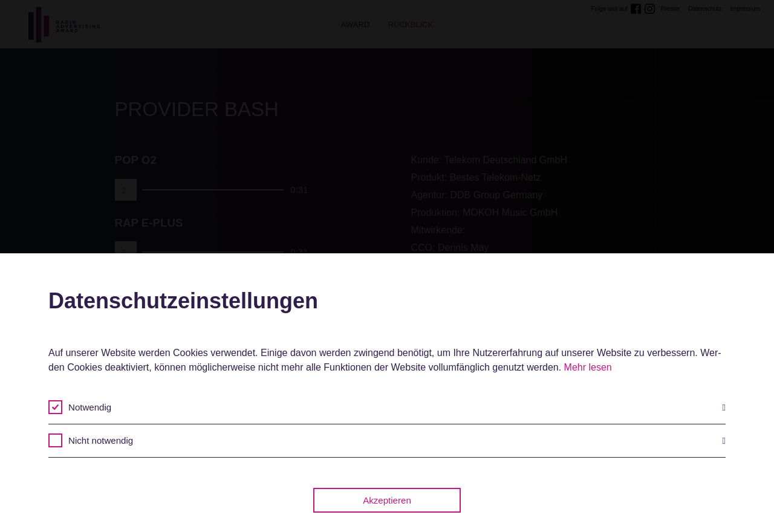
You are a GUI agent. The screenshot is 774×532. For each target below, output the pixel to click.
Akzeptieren (387, 500)
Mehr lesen (588, 367)
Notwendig (397, 407)
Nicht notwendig (397, 441)
